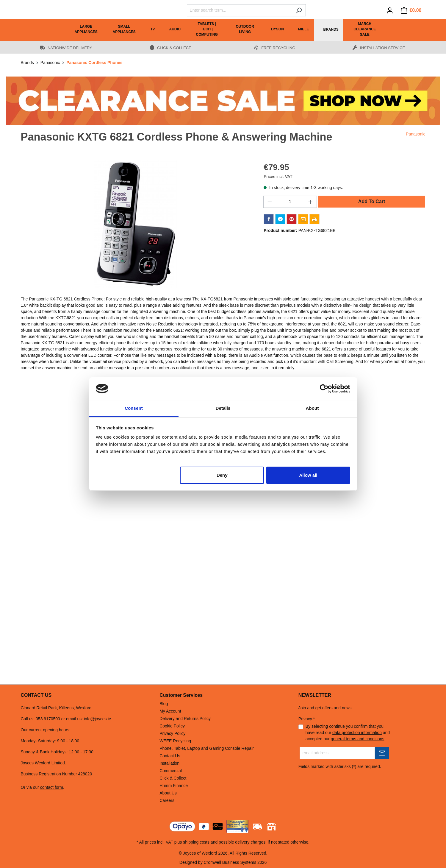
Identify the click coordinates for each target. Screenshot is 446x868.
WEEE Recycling (175, 741)
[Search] (299, 10)
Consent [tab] (134, 408)
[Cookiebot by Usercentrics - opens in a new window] (324, 389)
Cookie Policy (172, 726)
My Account (170, 711)
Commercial (171, 771)
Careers (167, 800)
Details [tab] (223, 408)
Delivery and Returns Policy (185, 719)
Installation (169, 763)
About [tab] (312, 408)
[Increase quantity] (311, 202)
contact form (52, 787)
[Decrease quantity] (270, 202)
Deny (222, 475)
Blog (164, 704)
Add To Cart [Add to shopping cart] (372, 201)
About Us (168, 793)
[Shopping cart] (411, 10)
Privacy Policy (172, 733)
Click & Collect (173, 778)
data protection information (357, 733)
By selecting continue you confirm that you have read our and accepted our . (348, 733)
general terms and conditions (358, 739)
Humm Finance (174, 786)
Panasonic (416, 134)
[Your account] (390, 10)
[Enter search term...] (240, 10)
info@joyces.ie (97, 719)
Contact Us (170, 756)
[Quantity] (290, 202)
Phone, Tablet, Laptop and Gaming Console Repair (207, 748)
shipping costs (196, 842)
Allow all (308, 475)
